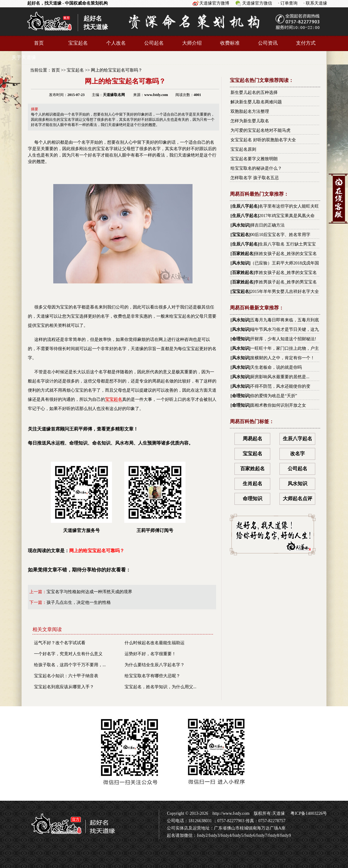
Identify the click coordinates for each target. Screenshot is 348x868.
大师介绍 (192, 43)
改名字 (297, 454)
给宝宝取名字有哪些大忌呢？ (152, 676)
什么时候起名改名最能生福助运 (155, 643)
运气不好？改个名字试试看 (60, 643)
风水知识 (241, 225)
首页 (39, 43)
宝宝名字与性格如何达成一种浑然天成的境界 (89, 592)
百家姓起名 (243, 254)
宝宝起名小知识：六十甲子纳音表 (66, 676)
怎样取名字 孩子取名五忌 (255, 178)
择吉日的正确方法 (268, 225)
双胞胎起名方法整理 (250, 111)
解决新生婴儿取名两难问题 (256, 102)
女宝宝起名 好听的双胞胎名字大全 (263, 140)
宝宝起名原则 (243, 149)
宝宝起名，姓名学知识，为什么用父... (161, 687)
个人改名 (116, 43)
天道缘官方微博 (214, 3)
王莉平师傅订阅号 (155, 497)
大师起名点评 (297, 499)
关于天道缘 (24, 57)
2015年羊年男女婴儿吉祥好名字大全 (285, 292)
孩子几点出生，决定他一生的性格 (79, 602)
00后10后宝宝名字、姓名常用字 (280, 235)
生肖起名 (253, 484)
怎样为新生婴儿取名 (250, 121)
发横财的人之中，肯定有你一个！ (283, 358)
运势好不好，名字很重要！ (150, 654)
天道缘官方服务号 (81, 497)
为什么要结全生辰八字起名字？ (155, 665)
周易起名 (253, 439)
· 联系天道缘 (315, 3)
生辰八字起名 (245, 206)
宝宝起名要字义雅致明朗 (254, 159)
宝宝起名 (78, 43)
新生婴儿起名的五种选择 (254, 92)
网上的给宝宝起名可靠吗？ (117, 70)
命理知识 (241, 339)
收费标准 (230, 43)
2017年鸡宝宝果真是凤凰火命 (287, 216)
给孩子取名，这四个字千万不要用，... (70, 665)
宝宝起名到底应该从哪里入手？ (64, 687)
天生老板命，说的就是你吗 (276, 367)
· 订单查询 (288, 3)
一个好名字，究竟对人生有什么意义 (68, 654)
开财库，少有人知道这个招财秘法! (283, 339)
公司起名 (154, 43)
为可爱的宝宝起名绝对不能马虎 (260, 130)
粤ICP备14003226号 (308, 813)
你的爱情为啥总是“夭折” (274, 396)
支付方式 (306, 43)
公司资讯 (268, 43)
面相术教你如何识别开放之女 (278, 405)
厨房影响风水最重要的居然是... (280, 377)
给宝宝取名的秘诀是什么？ (256, 168)
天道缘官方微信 (257, 3)
